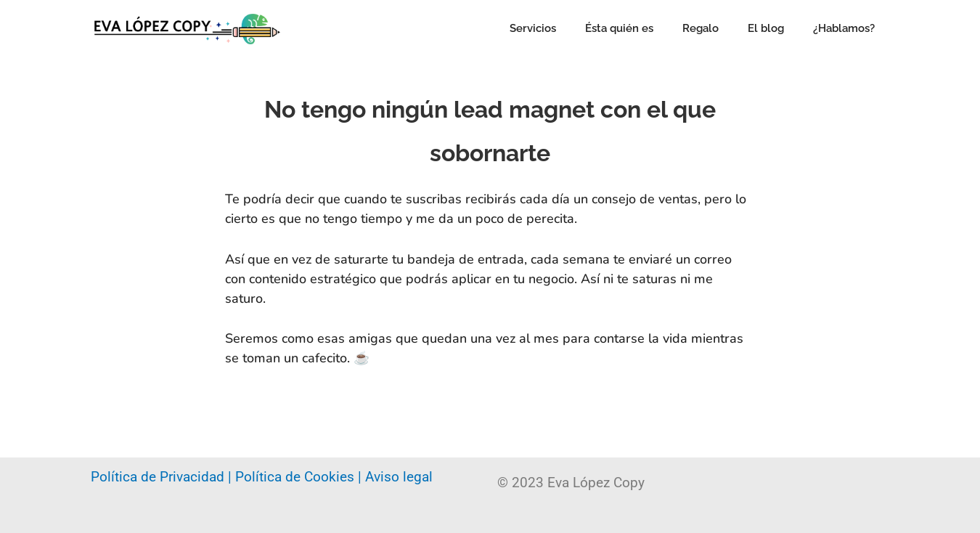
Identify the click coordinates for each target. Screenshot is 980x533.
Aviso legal (399, 477)
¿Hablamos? (844, 28)
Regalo (701, 28)
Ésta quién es (619, 28)
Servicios (533, 28)
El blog (766, 28)
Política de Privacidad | (163, 477)
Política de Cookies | (300, 477)
